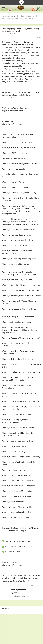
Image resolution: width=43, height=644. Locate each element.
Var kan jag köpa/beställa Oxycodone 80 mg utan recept (21, 19)
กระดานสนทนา (8, 16)
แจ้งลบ (39, 38)
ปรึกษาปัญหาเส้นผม (23, 16)
